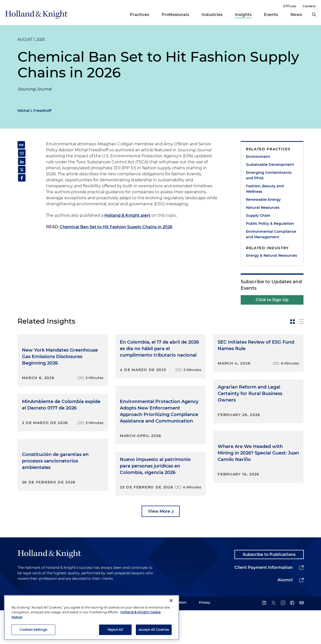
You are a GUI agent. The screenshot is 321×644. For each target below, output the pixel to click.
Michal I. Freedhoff (34, 111)
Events (271, 15)
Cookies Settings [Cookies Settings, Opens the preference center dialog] (33, 631)
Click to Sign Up (272, 300)
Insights (243, 15)
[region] (92, 619)
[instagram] (283, 637)
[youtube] (301, 637)
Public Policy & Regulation (270, 223)
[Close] (171, 602)
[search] (314, 14)
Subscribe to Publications (269, 587)
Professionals (175, 15)
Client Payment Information (264, 601)
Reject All (115, 631)
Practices (139, 15)
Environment (258, 157)
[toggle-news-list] (301, 322)
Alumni (285, 614)
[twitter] (273, 637)
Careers (309, 6)
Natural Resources (263, 208)
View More (159, 544)
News (296, 15)
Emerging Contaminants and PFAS (269, 175)
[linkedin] (264, 637)
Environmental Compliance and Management (271, 234)
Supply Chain (258, 215)
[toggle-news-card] (292, 322)
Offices (290, 6)
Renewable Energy (263, 200)
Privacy (205, 636)
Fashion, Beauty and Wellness (265, 189)
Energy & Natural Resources (271, 255)
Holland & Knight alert (127, 215)
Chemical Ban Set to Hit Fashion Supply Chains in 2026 (116, 227)
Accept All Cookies (154, 631)
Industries (212, 15)
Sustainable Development (270, 165)
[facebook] (292, 637)
